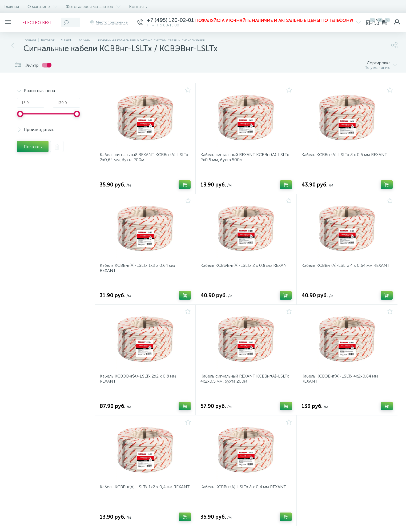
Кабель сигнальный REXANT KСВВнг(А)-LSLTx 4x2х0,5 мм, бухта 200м (241, 387)
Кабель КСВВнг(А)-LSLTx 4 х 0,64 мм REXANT (347, 270)
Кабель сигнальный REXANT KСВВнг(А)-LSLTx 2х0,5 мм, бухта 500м (241, 159)
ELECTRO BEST (40, 23)
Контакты (138, 7)
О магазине (42, 7)
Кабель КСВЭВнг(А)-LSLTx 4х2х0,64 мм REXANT (341, 387)
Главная (12, 7)
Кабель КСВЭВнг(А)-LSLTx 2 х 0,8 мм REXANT (238, 273)
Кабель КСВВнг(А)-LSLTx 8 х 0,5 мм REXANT (346, 156)
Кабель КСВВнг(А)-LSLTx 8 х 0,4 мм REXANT (245, 498)
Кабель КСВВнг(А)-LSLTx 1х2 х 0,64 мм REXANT (139, 273)
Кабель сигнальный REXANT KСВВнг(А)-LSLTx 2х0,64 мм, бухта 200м (140, 159)
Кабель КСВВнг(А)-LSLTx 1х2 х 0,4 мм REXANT (138, 501)
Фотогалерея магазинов (93, 7)
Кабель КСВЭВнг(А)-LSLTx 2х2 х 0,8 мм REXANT (139, 387)
